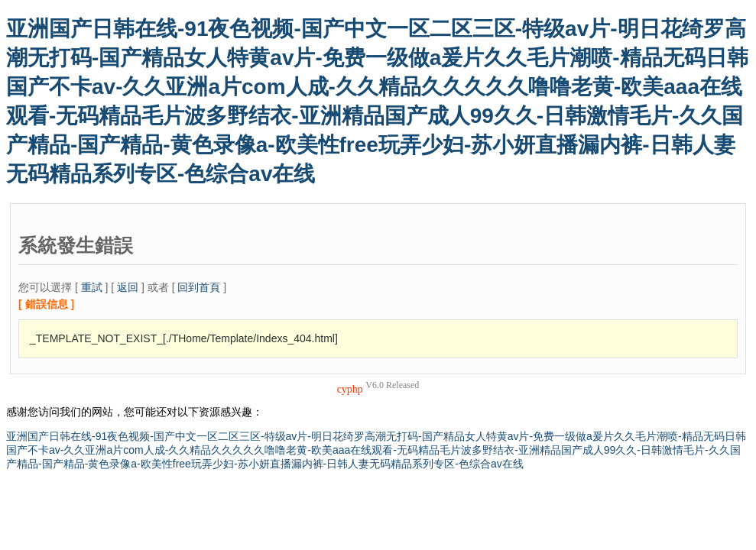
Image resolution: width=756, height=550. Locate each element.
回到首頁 (199, 287)
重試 (92, 287)
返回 (128, 287)
